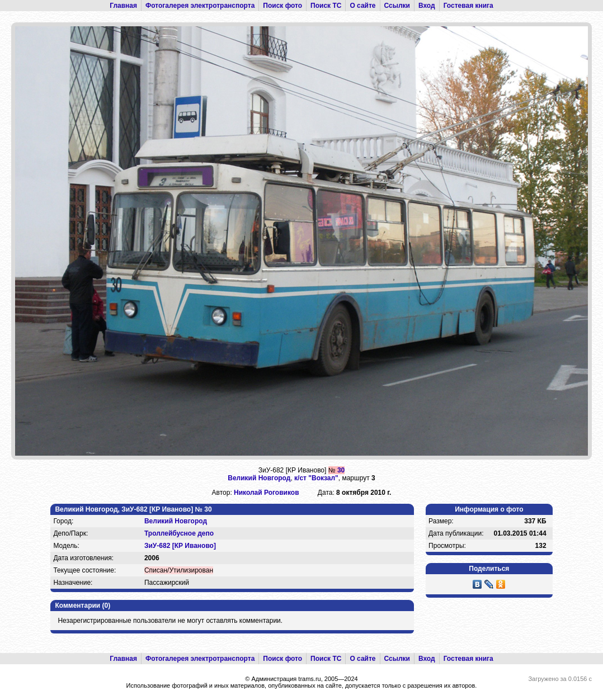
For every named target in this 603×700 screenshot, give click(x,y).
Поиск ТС (326, 6)
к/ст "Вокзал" (316, 478)
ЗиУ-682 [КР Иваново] (180, 546)
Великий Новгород (259, 478)
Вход (427, 6)
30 (341, 470)
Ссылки (397, 6)
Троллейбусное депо (179, 533)
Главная (123, 6)
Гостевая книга (468, 6)
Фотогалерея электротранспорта (200, 6)
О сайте (362, 6)
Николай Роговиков (266, 493)
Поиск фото (282, 6)
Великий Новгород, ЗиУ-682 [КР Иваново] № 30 (133, 509)
